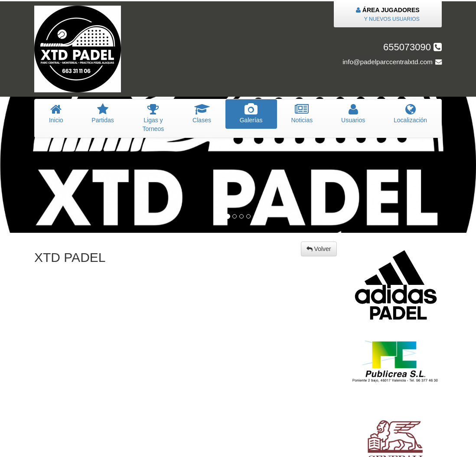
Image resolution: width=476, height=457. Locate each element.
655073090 (412, 47)
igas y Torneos (153, 118)
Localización (410, 114)
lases (202, 114)
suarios (353, 114)
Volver (319, 249)
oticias (302, 114)
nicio (56, 114)
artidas (103, 114)
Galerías (251, 114)
